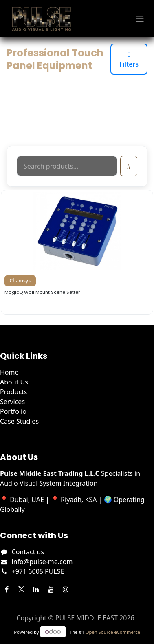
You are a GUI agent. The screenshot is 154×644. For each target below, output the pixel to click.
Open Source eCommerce (113, 632)
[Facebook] (7, 589)
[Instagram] (66, 589)
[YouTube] (51, 589)
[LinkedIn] (36, 589)
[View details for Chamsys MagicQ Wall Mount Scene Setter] (77, 252)
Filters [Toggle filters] (129, 59)
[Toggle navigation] (140, 19)
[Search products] (67, 166)
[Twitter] (21, 589)
